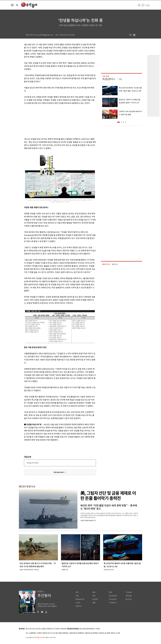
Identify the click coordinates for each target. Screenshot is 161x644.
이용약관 (63, 629)
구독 (120, 79)
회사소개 (29, 629)
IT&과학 (95, 599)
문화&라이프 (80, 599)
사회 (77, 596)
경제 (94, 592)
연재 (110, 592)
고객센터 (57, 629)
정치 (77, 592)
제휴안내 (50, 629)
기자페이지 (113, 603)
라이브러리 (113, 599)
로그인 (148, 5)
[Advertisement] (55, 121)
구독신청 (129, 596)
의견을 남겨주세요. (33, 463)
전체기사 (79, 606)
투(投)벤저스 (109, 79)
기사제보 (129, 592)
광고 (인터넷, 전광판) (39, 629)
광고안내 (129, 599)
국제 (94, 596)
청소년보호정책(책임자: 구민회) (90, 629)
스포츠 (78, 603)
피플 (94, 603)
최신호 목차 (113, 596)
